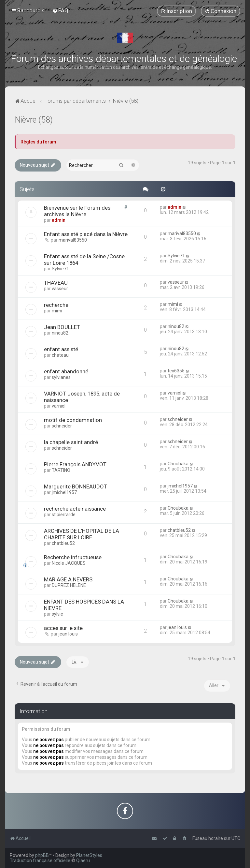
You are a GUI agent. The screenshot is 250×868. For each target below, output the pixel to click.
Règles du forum (38, 142)
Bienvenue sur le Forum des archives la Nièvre (77, 211)
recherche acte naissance (75, 509)
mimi (57, 311)
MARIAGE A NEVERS (68, 579)
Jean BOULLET (62, 327)
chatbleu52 (63, 543)
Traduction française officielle (40, 861)
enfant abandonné (66, 371)
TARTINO (61, 470)
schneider (62, 426)
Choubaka (178, 464)
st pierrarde (64, 515)
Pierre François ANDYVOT (75, 464)
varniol (59, 406)
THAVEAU (56, 283)
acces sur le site (63, 628)
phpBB (42, 855)
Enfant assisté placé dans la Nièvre (86, 234)
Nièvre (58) (34, 120)
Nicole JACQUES (69, 563)
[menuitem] (60, 10)
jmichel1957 (64, 492)
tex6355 (176, 371)
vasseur (60, 289)
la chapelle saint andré (71, 442)
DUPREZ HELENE (69, 585)
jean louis (68, 634)
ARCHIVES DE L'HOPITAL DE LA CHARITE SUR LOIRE (82, 534)
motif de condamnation (73, 420)
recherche (56, 305)
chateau (60, 355)
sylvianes (61, 377)
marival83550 (73, 240)
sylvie (57, 614)
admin (59, 220)
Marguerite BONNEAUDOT (76, 486)
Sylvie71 (60, 269)
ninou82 (60, 333)
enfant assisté (61, 349)
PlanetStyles (89, 855)
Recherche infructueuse (73, 557)
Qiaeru (83, 861)
